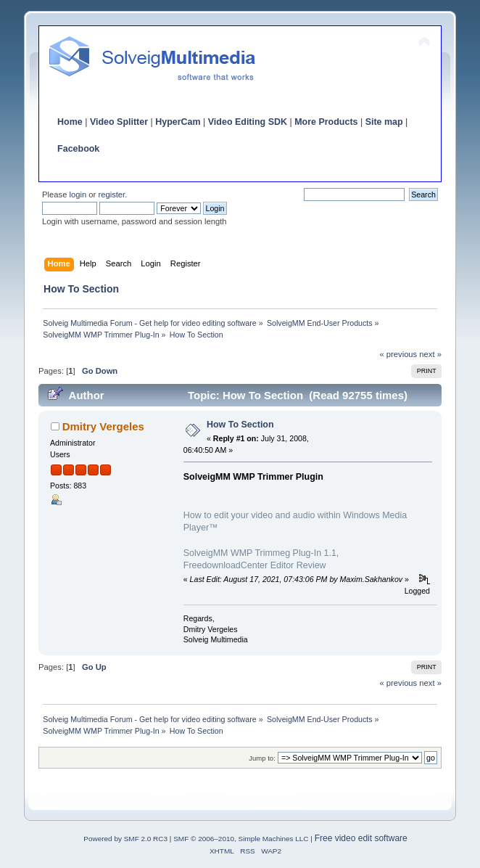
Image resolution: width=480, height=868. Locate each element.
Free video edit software (361, 838)
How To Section (240, 425)
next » (430, 354)
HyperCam (178, 122)
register (111, 195)
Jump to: (262, 758)
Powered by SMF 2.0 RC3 (125, 839)
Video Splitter (119, 122)
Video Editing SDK (248, 122)
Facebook (78, 149)
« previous (398, 354)
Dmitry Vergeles (103, 426)
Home (70, 122)
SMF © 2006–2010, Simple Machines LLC (241, 839)
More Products (326, 122)
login (78, 195)
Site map (384, 122)
